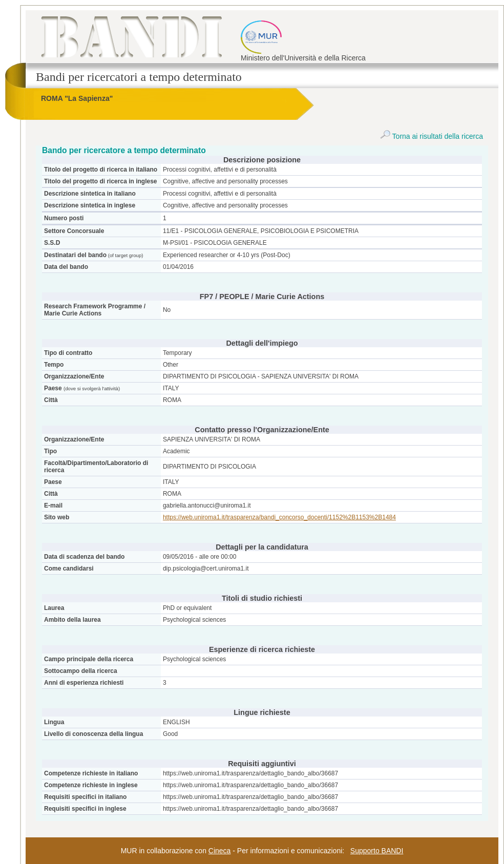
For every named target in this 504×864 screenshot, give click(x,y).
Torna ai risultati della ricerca (432, 136)
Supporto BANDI (377, 851)
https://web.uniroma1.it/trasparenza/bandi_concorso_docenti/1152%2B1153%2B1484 (279, 517)
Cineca (220, 851)
